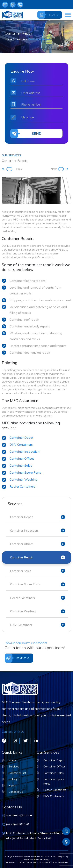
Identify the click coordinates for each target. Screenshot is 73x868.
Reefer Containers (22, 486)
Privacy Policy (33, 862)
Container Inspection (25, 451)
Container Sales (21, 465)
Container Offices (22, 458)
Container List (17, 773)
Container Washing (23, 479)
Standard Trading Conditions (55, 862)
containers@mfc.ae (5, 5)
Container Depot (21, 437)
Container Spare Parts (25, 472)
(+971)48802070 (20, 5)
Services (20, 39)
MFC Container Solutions (38, 856)
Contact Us (16, 792)
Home (8, 39)
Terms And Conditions (15, 862)
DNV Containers (21, 444)
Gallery (13, 779)
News (12, 786)
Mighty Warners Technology (36, 859)
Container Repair (39, 39)
